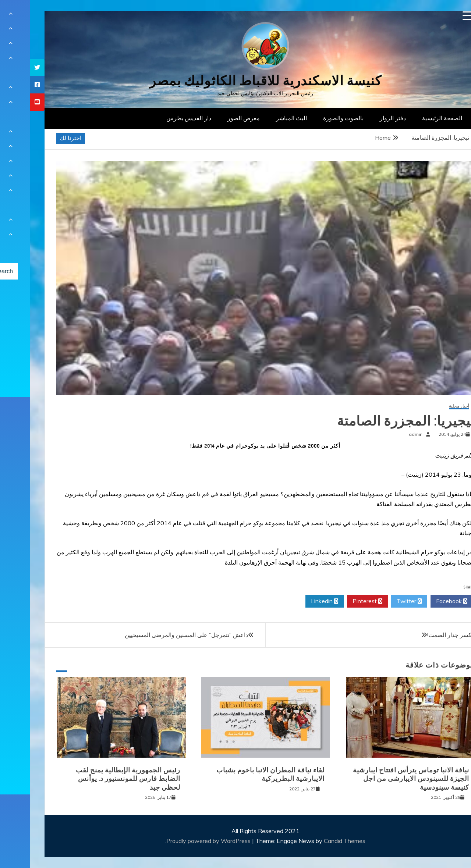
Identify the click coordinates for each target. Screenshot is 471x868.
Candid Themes (315, 841)
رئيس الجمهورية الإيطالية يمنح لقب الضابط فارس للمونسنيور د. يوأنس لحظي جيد (98, 779)
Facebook (422, 601)
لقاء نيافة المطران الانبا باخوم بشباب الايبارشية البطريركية (241, 774)
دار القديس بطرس (159, 118)
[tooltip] (7, 67)
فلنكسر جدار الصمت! (423, 635)
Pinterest (338, 601)
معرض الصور (214, 118)
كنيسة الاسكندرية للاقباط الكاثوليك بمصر (236, 81)
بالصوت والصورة (314, 118)
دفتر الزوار (363, 118)
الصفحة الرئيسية (412, 118)
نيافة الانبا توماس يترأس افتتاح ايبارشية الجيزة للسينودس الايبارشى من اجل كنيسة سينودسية (381, 779)
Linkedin (295, 601)
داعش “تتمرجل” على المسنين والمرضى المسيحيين (157, 635)
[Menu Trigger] (437, 16)
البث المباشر (262, 118)
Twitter (379, 601)
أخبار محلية (429, 406)
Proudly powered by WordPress (179, 841)
